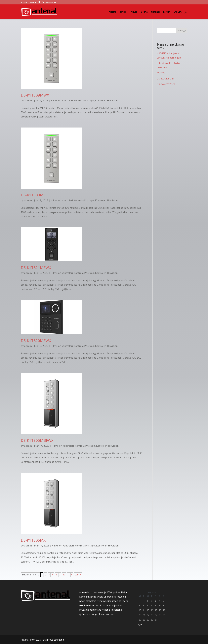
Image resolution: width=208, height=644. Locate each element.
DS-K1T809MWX (35, 95)
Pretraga (182, 31)
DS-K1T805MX (33, 540)
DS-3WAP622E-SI (166, 84)
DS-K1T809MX (33, 195)
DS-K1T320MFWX (36, 341)
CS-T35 (161, 73)
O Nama (144, 12)
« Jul (140, 624)
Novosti (123, 12)
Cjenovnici (155, 12)
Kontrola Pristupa (84, 100)
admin (28, 100)
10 (64, 575)
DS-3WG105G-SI (165, 79)
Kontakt (167, 12)
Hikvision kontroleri (62, 100)
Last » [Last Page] (78, 575)
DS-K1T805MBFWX (37, 440)
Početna (112, 12)
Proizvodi (134, 12)
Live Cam (178, 12)
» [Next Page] (72, 575)
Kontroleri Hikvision (106, 100)
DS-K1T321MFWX (36, 267)
